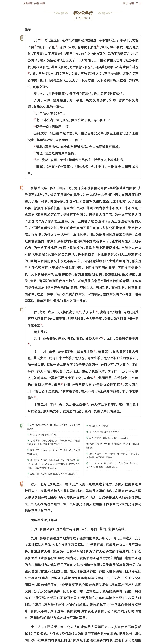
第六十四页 (83, 18)
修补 (132, 3)
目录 (126, 3)
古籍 (36, 3)
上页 (136, 629)
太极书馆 (28, 3)
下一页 (83, 628)
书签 (43, 3)
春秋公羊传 (83, 13)
